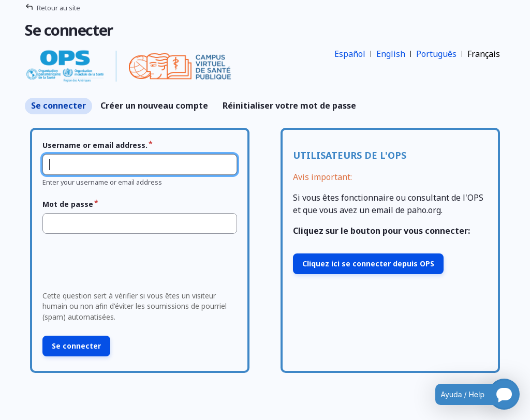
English (391, 54)
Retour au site (58, 8)
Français (484, 54)
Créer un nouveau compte (154, 106)
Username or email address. (95, 145)
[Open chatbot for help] (470, 394)
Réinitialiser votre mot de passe (289, 106)
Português (436, 54)
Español (350, 54)
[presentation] (117, 265)
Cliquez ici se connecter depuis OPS (368, 264)
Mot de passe (68, 204)
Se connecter (58, 106)
